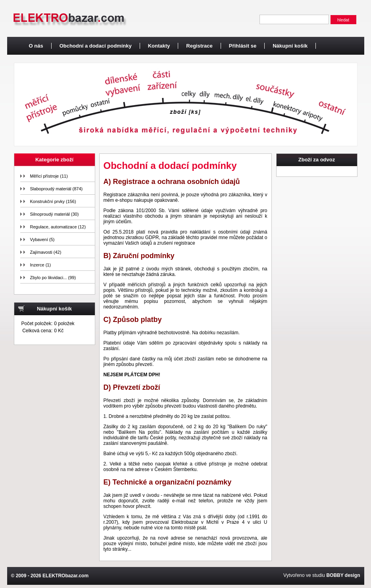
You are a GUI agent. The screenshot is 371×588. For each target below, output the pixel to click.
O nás (36, 46)
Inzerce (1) (41, 265)
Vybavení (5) (42, 239)
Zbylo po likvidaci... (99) (53, 278)
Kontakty (159, 46)
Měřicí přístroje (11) (49, 176)
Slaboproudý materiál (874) (57, 189)
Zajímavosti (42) (46, 252)
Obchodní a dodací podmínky (96, 46)
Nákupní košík (290, 46)
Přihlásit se (243, 46)
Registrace (199, 46)
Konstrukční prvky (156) (53, 201)
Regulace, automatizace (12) (58, 227)
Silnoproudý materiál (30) (55, 214)
